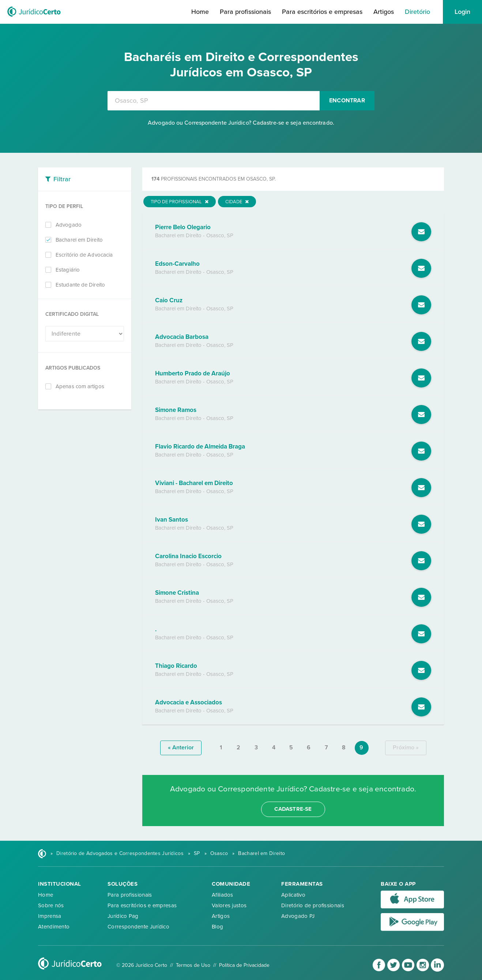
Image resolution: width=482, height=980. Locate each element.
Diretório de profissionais (313, 905)
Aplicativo (293, 895)
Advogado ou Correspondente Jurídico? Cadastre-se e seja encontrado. (241, 123)
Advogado (69, 225)
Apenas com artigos (80, 386)
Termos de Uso (193, 965)
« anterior (181, 748)
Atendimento (54, 927)
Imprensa (50, 916)
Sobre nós (51, 905)
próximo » (406, 748)
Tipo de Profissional (180, 202)
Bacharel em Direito (79, 240)
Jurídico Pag (123, 916)
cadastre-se (293, 809)
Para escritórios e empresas (322, 12)
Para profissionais (245, 12)
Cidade (237, 202)
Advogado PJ (298, 916)
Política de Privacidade (244, 965)
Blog (217, 927)
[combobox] (214, 101)
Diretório (417, 12)
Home (200, 12)
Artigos (384, 12)
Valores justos (229, 905)
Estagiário (68, 270)
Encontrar (347, 101)
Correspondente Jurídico (138, 927)
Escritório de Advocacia (84, 255)
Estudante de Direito (80, 285)
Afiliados (223, 895)
